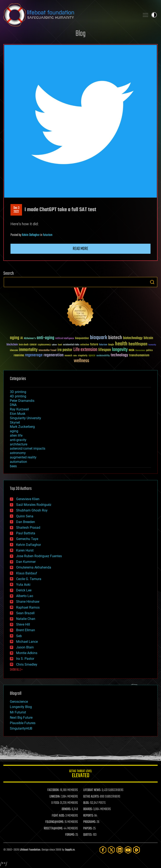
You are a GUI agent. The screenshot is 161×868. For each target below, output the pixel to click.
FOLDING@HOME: (55, 822)
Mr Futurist (18, 712)
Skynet (15, 422)
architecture (19, 444)
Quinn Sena (25, 516)
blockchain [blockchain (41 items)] (12, 345)
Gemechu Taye (27, 539)
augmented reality (23, 457)
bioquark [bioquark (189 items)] (99, 338)
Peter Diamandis (22, 401)
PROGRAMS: (90, 822)
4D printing (18, 396)
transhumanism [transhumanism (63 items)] (139, 355)
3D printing (18, 392)
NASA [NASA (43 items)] (132, 350)
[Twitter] (111, 850)
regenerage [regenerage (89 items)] (34, 355)
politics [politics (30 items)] (149, 351)
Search (152, 282)
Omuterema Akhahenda (34, 567)
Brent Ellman (26, 630)
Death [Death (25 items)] (60, 345)
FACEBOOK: (53, 790)
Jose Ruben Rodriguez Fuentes (39, 556)
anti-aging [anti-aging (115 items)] (45, 338)
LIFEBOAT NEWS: (92, 790)
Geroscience (19, 702)
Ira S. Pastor (25, 659)
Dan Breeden (26, 522)
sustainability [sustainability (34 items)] (103, 356)
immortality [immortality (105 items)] (28, 350)
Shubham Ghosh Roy (32, 510)
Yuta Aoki (23, 585)
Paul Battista (26, 533)
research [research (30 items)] (68, 356)
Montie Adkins (27, 653)
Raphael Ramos (28, 607)
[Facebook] (103, 850)
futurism (48, 235)
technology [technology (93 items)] (119, 355)
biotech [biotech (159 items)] (115, 338)
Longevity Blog (21, 707)
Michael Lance (27, 642)
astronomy (18, 453)
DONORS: (66, 809)
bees (13, 466)
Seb (19, 636)
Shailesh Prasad (28, 528)
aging (14, 431)
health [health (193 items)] (121, 344)
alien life (16, 435)
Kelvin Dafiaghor (31, 235)
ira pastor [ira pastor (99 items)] (65, 350)
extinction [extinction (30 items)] (85, 345)
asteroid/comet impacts (28, 448)
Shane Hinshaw (28, 602)
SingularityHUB (21, 728)
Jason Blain (25, 647)
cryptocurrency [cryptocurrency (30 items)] (44, 345)
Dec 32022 (16, 210)
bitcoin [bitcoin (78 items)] (148, 338)
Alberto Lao (25, 596)
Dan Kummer (26, 562)
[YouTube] (128, 850)
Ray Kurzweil (19, 409)
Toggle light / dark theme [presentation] (154, 15)
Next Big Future (21, 718)
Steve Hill (23, 624)
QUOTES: (88, 835)
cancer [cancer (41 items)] (33, 345)
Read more (80, 249)
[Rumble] (136, 850)
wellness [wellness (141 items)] (81, 361)
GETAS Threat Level (80, 774)
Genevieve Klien (28, 499)
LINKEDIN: (55, 797)
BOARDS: (88, 809)
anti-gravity (18, 440)
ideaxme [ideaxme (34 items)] (14, 351)
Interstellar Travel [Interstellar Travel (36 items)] (47, 351)
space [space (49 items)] (92, 355)
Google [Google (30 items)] (111, 345)
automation (18, 462)
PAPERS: (88, 829)
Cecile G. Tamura (29, 579)
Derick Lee (24, 590)
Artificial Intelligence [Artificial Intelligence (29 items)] (65, 339)
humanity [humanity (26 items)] (152, 345)
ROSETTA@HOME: (53, 829)
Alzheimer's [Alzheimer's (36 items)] (30, 339)
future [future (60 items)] (94, 344)
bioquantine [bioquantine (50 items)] (82, 338)
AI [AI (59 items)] (22, 338)
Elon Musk (18, 414)
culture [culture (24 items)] (54, 345)
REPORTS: (88, 816)
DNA (13, 405)
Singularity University (25, 418)
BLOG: (86, 803)
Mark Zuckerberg (22, 427)
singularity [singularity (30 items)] (83, 356)
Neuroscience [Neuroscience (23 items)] (140, 351)
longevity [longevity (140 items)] (120, 350)
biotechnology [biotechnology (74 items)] (133, 338)
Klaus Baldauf (27, 573)
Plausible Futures (23, 723)
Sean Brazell (25, 613)
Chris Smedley (27, 664)
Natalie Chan (26, 619)
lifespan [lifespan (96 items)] (105, 350)
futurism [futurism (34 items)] (103, 345)
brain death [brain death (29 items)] (24, 345)
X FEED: (55, 803)
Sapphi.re (70, 850)
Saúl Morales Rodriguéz (34, 505)
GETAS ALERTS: (91, 797)
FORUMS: (70, 835)
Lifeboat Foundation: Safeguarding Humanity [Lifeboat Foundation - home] (70, 15)
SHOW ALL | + (16, 670)
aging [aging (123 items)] (15, 338)
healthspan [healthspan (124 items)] (138, 344)
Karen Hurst (25, 550)
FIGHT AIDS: (58, 816)
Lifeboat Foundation (30, 850)
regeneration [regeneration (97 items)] (54, 355)
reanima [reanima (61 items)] (19, 355)
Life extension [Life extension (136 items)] (85, 350)
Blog (80, 34)
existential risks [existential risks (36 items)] (71, 345)
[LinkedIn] (120, 850)
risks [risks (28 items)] (75, 356)
